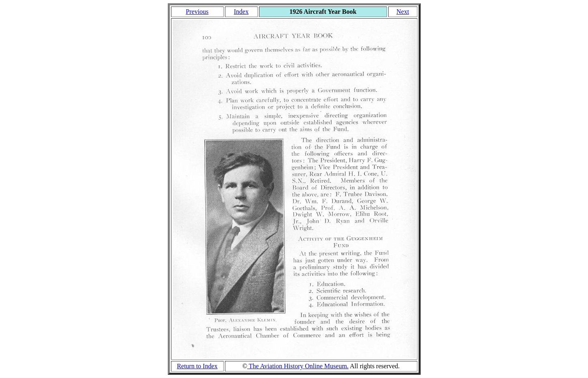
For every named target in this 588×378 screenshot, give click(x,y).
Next (403, 12)
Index (241, 12)
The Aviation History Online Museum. (298, 366)
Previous (197, 12)
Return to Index (197, 366)
